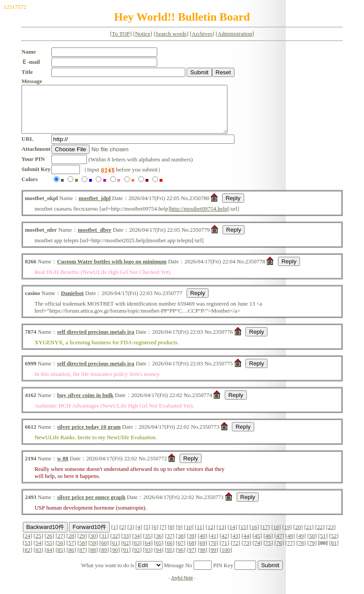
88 (93, 559)
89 (104, 559)
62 (126, 552)
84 (49, 559)
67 (181, 552)
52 (334, 545)
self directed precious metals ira (96, 341)
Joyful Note (182, 587)
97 (192, 559)
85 (60, 559)
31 (104, 545)
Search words (171, 34)
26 (49, 545)
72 (236, 552)
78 (301, 552)
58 (82, 552)
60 (104, 552)
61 (115, 552)
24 (27, 545)
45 (257, 545)
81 (334, 552)
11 (200, 536)
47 (279, 545)
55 (49, 552)
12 (211, 536)
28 (71, 545)
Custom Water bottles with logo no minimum (112, 271)
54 (38, 552)
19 (287, 536)
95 (170, 559)
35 (148, 545)
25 (38, 545)
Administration (235, 34)
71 (225, 552)
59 (93, 552)
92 (137, 559)
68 (192, 552)
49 (301, 545)
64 (148, 552)
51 (323, 545)
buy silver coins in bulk (85, 404)
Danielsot (72, 302)
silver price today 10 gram (89, 436)
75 (268, 552)
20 (298, 536)
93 (148, 559)
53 (27, 552)
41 (214, 545)
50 (312, 545)
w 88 (63, 468)
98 (203, 559)
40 (203, 545)
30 (93, 545)
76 (279, 552)
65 (159, 552)
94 (159, 559)
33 (126, 545)
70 (214, 552)
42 (225, 545)
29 (82, 545)
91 (126, 559)
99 (214, 559)
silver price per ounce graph (91, 506)
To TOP (121, 34)
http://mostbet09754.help (198, 218)
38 (181, 545)
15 (243, 536)
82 (27, 559)
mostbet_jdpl (95, 207)
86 (71, 559)
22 (320, 536)
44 (246, 545)
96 (181, 559)
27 (60, 545)
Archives (202, 34)
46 (268, 545)
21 (309, 536)
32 (115, 545)
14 (232, 536)
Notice (143, 34)
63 (137, 552)
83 (38, 559)
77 (290, 552)
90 (115, 559)
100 (226, 559)
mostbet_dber (95, 239)
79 (312, 552)
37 (170, 545)
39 (192, 545)
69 (203, 552)
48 (290, 545)
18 (276, 536)
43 (236, 545)
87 (82, 559)
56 (60, 552)
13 (222, 536)
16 (254, 536)
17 (265, 536)
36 (159, 545)
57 (71, 552)
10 (189, 536)
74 (257, 552)
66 (170, 552)
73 (246, 552)
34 (137, 545)
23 (331, 536)
